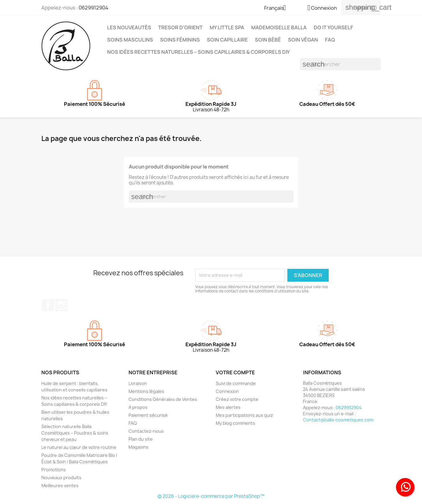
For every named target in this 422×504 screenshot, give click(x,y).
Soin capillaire (227, 40)
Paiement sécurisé (148, 415)
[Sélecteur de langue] (277, 8)
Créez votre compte (237, 399)
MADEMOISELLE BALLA (279, 28)
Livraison (138, 383)
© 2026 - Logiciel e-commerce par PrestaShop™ (211, 496)
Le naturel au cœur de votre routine (79, 447)
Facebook (48, 305)
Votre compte (235, 372)
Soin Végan (303, 40)
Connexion (227, 391)
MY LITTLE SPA (227, 28)
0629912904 (93, 8)
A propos (138, 407)
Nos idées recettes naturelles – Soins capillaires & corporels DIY (198, 52)
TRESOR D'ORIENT (180, 28)
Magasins (138, 447)
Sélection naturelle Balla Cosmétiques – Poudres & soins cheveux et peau (75, 433)
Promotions (54, 470)
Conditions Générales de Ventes (163, 399)
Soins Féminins (180, 40)
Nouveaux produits (61, 478)
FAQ (330, 40)
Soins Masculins (130, 40)
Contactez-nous (146, 431)
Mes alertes (228, 407)
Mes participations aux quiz (244, 415)
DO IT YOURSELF (333, 28)
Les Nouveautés (129, 28)
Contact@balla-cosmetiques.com (338, 420)
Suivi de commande (236, 383)
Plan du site (141, 439)
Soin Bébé (268, 40)
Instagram (62, 305)
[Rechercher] (340, 64)
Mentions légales (146, 391)
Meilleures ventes (60, 485)
